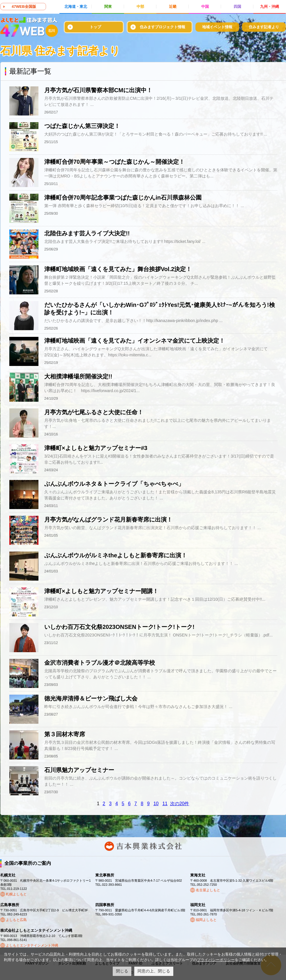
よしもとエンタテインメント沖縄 (32, 945)
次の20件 (180, 804)
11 (165, 804)
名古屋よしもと (208, 890)
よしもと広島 (16, 920)
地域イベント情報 (217, 27)
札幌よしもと (16, 894)
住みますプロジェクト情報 (163, 27)
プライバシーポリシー (216, 960)
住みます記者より (264, 27)
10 (156, 804)
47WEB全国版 (24, 7)
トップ (95, 27)
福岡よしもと (206, 920)
